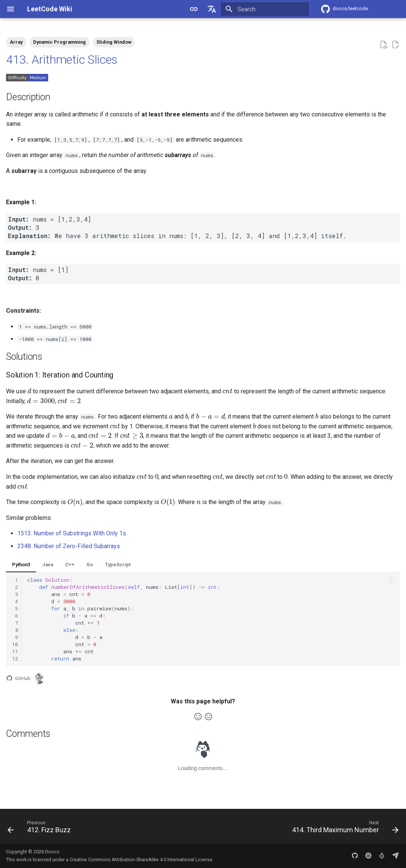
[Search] (265, 9)
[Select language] (212, 9)
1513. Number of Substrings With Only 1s (72, 533)
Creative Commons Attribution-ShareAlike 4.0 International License (141, 860)
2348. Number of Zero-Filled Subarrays (69, 546)
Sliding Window (114, 42)
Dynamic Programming (59, 42)
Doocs (52, 852)
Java (48, 565)
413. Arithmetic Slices (62, 60)
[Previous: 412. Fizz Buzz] (41, 828)
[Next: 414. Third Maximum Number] (344, 828)
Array (16, 42)
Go (90, 565)
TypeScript (118, 565)
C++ (70, 565)
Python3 (21, 565)
